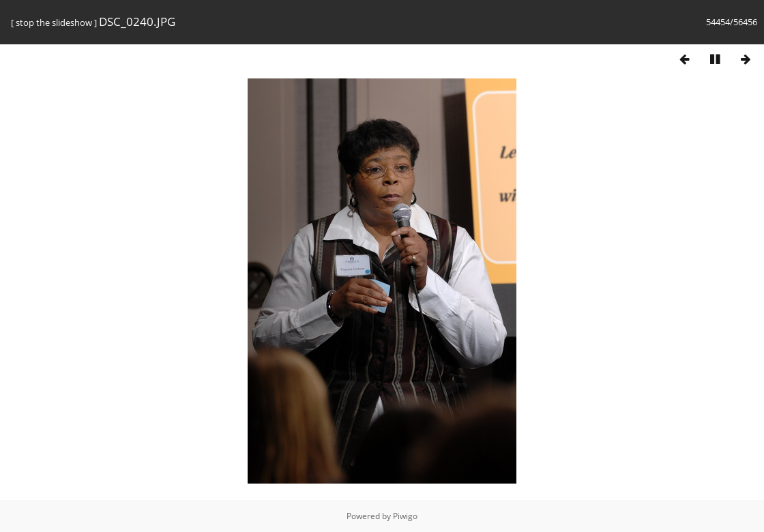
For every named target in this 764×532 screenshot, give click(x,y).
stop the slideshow (54, 23)
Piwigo (405, 516)
